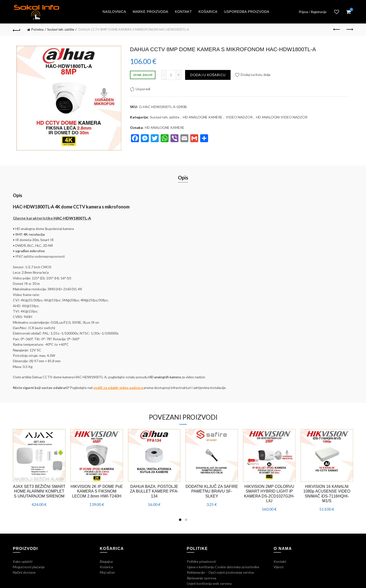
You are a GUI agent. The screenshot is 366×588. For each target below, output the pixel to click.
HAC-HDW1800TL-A (72, 218)
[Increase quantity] (179, 75)
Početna (37, 29)
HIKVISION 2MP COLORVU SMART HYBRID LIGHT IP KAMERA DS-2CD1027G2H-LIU (269, 494)
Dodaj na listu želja (256, 75)
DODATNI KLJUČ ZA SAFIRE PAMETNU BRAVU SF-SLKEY (212, 491)
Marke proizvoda (151, 12)
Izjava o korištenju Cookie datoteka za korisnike (223, 567)
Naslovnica (114, 12)
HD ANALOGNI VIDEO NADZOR (282, 117)
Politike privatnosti (201, 561)
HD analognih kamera (165, 377)
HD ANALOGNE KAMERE (203, 117)
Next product (349, 29)
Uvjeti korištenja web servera (209, 583)
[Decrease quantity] (164, 75)
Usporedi (143, 89)
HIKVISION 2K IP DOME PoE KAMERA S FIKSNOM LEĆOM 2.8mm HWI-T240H (97, 491)
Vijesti (279, 567)
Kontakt (183, 12)
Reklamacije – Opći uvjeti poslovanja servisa (220, 572)
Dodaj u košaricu (208, 75)
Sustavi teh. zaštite (61, 29)
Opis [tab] (183, 178)
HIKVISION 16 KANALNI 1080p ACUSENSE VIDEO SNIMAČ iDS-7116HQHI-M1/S (327, 494)
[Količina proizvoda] (171, 75)
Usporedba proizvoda (247, 12)
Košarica (208, 12)
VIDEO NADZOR (239, 117)
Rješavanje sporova (202, 578)
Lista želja (337, 12)
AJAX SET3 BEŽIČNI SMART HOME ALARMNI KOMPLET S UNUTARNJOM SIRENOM (39, 491)
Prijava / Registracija (313, 12)
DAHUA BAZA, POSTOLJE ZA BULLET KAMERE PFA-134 (154, 491)
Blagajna (106, 561)
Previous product (337, 29)
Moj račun (107, 572)
